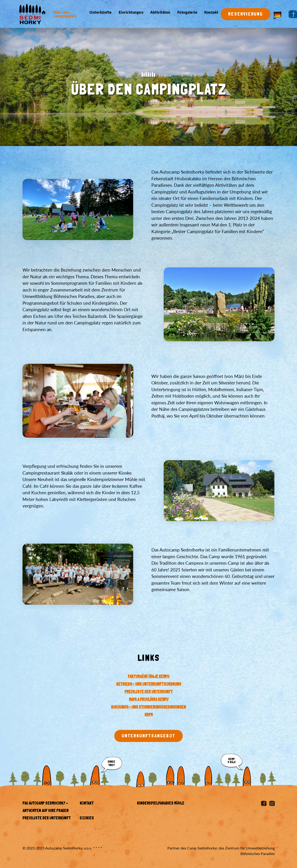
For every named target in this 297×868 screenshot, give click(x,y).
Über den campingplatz (65, 14)
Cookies (87, 818)
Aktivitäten (160, 12)
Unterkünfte (101, 12)
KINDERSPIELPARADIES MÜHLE (161, 804)
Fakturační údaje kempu (148, 677)
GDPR (149, 715)
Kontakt (211, 12)
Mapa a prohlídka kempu (149, 700)
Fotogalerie (187, 12)
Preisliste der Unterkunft (47, 818)
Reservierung (246, 14)
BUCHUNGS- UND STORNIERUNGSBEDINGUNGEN (148, 707)
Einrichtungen (131, 12)
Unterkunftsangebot (148, 736)
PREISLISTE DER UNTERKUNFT (149, 692)
